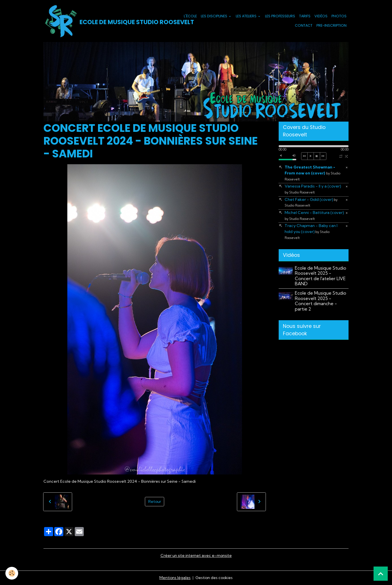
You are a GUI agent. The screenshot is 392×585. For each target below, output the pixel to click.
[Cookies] (12, 573)
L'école (190, 16)
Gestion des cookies (214, 578)
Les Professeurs (280, 16)
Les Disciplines (214, 16)
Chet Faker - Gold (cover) (311, 202)
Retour (155, 501)
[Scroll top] (381, 574)
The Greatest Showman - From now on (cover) (312, 173)
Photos (339, 16)
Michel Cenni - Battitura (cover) (314, 215)
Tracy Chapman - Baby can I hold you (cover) (311, 232)
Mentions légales (175, 578)
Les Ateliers (247, 16)
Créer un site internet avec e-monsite (196, 555)
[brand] (104, 21)
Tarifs (305, 16)
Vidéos (321, 16)
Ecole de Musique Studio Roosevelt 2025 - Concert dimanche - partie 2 (321, 301)
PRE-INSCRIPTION (331, 25)
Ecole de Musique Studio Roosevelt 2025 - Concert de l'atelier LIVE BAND (321, 276)
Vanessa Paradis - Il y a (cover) (313, 189)
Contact (304, 25)
